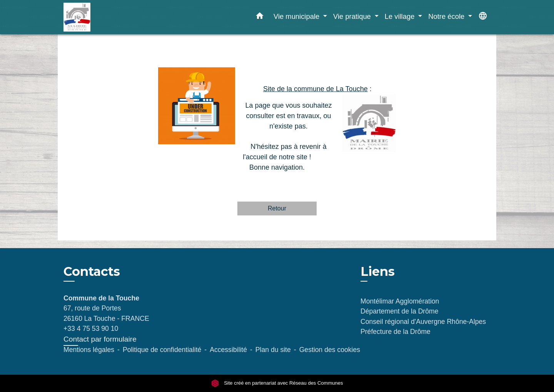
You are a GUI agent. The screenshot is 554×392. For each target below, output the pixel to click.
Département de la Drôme (399, 311)
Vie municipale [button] (297, 16)
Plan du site (273, 350)
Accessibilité (228, 350)
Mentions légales (89, 350)
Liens (378, 271)
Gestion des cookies (330, 350)
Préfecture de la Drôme (395, 332)
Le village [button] (401, 16)
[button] (260, 17)
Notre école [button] (447, 16)
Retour (277, 208)
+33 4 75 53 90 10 (91, 329)
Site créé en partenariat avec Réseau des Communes (277, 383)
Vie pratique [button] (353, 16)
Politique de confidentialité (162, 350)
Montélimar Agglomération (400, 301)
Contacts (92, 272)
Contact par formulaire (100, 339)
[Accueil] (112, 17)
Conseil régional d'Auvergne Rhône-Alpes (423, 322)
